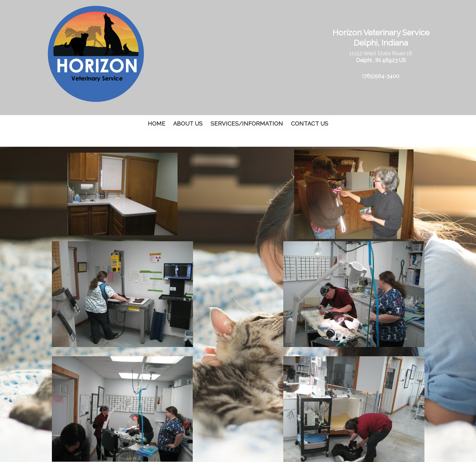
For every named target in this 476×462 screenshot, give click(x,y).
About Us (188, 124)
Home (157, 124)
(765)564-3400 (381, 76)
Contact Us (310, 124)
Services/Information (247, 124)
